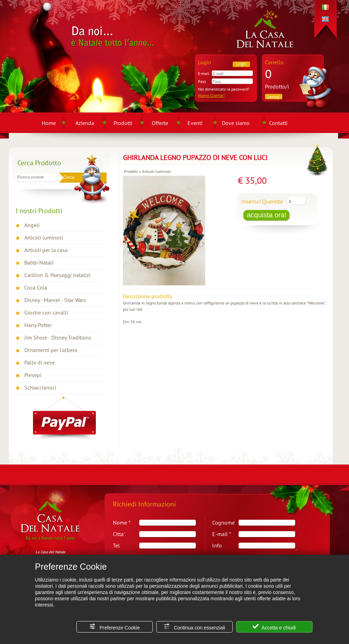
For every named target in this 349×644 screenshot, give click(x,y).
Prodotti (123, 123)
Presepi (33, 375)
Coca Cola (36, 287)
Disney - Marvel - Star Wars (55, 300)
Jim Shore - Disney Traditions (58, 337)
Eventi (195, 123)
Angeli (32, 225)
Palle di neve (40, 362)
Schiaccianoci (40, 387)
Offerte (160, 123)
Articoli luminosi (44, 237)
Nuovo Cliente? (211, 95)
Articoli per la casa (46, 250)
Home (49, 123)
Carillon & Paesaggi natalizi (57, 275)
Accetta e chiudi (274, 627)
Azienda (85, 123)
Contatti (278, 123)
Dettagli (274, 97)
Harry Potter (38, 325)
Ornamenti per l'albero (51, 350)
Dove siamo (236, 123)
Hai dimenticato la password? (224, 89)
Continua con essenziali (194, 627)
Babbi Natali (39, 262)
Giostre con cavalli (46, 312)
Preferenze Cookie (115, 627)
